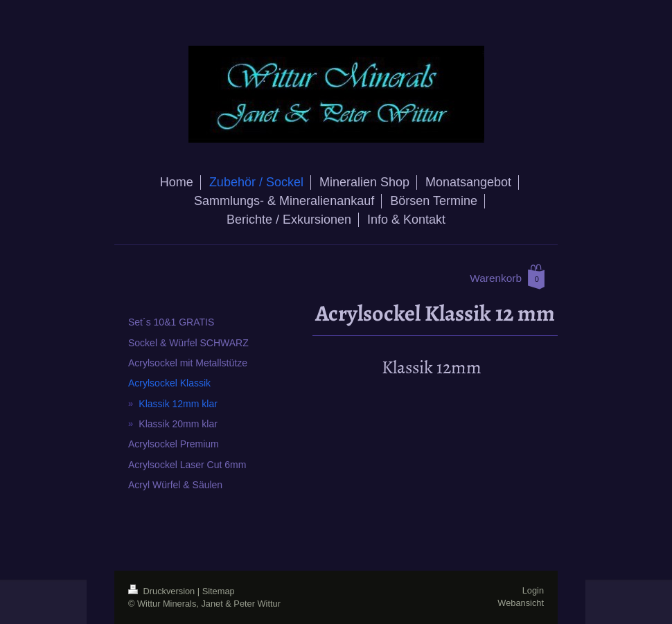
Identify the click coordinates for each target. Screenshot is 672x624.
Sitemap (219, 591)
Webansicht (521, 603)
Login (533, 590)
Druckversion (163, 591)
